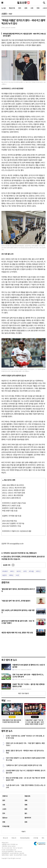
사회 (32, 8)
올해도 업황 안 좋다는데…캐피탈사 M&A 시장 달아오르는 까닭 (25, 752)
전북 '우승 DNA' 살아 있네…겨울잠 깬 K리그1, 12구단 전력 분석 (28, 676)
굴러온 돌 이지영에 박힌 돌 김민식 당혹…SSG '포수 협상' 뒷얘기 (18, 622)
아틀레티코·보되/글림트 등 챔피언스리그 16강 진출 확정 (29, 666)
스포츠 (4, 14)
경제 (26, 8)
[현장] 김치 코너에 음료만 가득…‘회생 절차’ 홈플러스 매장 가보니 (25, 744)
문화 (26, 809)
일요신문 (23, 3)
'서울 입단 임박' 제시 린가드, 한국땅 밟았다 (16, 601)
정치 (20, 8)
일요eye (5, 818)
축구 (11, 14)
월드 (26, 813)
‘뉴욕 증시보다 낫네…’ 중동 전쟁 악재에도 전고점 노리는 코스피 (26, 786)
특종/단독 (12, 8)
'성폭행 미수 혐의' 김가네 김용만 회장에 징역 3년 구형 (24, 765)
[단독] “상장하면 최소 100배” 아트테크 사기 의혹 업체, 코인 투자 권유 (25, 737)
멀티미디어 (28, 818)
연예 (38, 8)
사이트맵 (36, 838)
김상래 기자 (7, 565)
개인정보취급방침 (25, 838)
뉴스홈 (4, 8)
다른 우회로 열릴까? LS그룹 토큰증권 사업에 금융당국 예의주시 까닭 (26, 759)
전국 (4, 813)
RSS (43, 838)
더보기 (23, 831)
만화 (26, 822)
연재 (4, 822)
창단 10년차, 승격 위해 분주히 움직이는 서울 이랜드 (18, 611)
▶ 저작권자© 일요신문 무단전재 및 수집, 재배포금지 (19, 553)
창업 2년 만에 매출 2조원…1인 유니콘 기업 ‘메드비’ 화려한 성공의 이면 (26, 779)
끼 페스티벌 (6, 826)
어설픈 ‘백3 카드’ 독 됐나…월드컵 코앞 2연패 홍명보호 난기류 (29, 685)
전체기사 (5, 796)
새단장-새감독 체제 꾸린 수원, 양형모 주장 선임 (17, 633)
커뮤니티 (14, 838)
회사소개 (5, 838)
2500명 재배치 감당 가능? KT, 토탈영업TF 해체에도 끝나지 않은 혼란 (26, 772)
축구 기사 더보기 (24, 693)
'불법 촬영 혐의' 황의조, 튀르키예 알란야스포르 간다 (18, 590)
